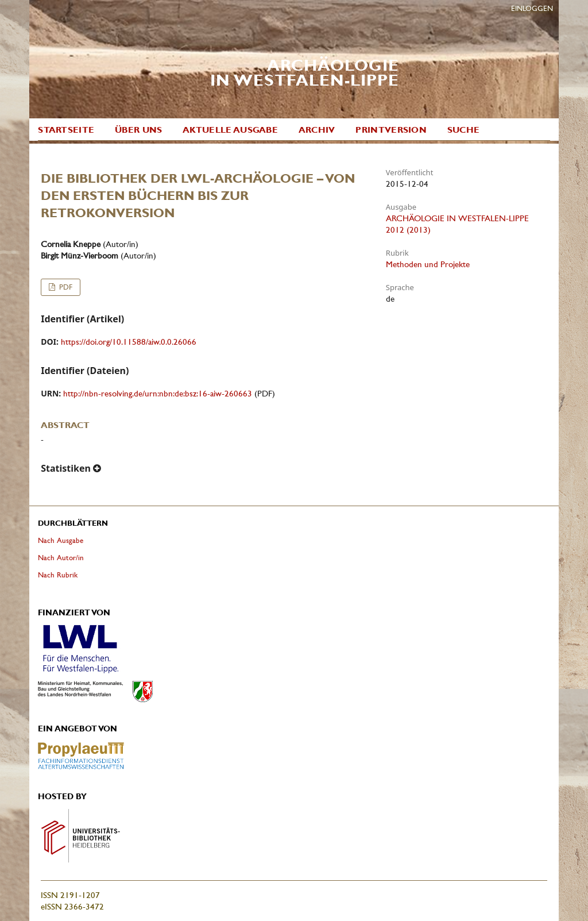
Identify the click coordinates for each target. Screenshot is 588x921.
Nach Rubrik (58, 575)
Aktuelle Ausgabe (230, 130)
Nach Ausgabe (61, 540)
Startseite (66, 130)
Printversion (391, 130)
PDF (65, 287)
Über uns (138, 130)
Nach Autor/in (61, 558)
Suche (464, 130)
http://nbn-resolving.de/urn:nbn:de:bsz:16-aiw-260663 (158, 394)
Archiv (317, 130)
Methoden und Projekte (428, 264)
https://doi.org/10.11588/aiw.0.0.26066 (129, 342)
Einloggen (532, 8)
